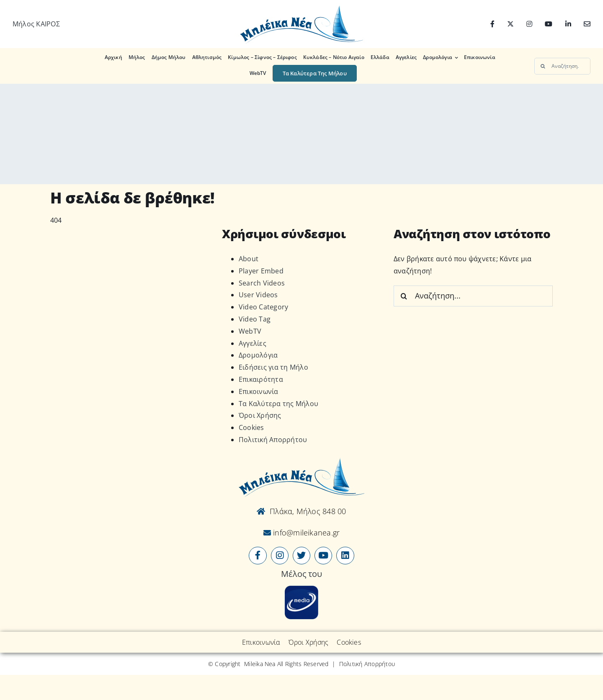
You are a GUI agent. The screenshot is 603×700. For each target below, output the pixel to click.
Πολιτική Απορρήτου (273, 440)
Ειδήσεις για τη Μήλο (273, 367)
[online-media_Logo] (301, 589)
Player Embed (261, 271)
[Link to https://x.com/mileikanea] (301, 556)
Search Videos (262, 283)
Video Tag (255, 319)
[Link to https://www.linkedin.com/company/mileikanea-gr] (345, 556)
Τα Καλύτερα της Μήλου (278, 404)
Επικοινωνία (259, 391)
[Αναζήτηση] (543, 66)
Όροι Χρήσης (260, 415)
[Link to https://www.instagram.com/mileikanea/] (280, 556)
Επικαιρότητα (261, 379)
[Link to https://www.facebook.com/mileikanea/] (258, 556)
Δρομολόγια (258, 355)
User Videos (258, 295)
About (249, 259)
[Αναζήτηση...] (562, 66)
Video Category (263, 307)
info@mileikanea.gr (305, 533)
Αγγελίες (253, 343)
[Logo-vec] (301, 8)
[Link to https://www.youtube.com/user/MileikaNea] (323, 556)
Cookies (251, 427)
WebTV (250, 331)
